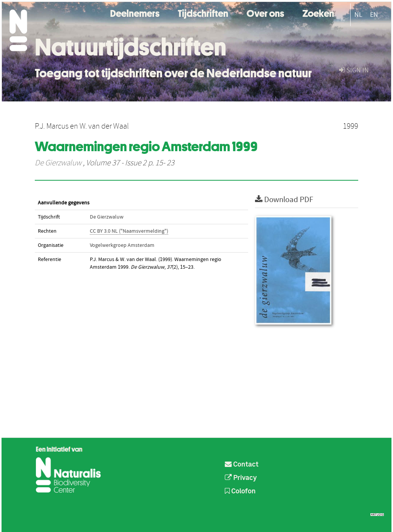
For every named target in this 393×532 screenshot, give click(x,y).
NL (358, 15)
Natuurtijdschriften (131, 47)
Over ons (265, 12)
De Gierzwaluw (58, 163)
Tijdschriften (203, 12)
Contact (242, 465)
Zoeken (318, 12)
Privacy (241, 478)
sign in (354, 70)
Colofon (240, 491)
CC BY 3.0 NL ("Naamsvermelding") (129, 231)
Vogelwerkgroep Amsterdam (122, 245)
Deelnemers (135, 12)
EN (374, 15)
